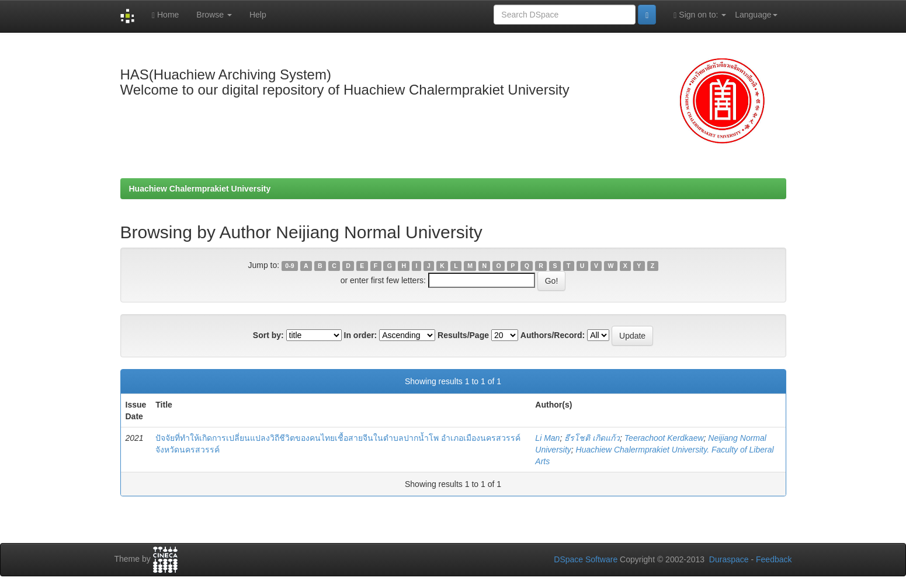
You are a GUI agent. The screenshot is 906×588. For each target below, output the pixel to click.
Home (165, 15)
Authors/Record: (553, 335)
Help (258, 15)
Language (756, 15)
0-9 (289, 266)
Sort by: (268, 335)
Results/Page (463, 335)
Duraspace (729, 559)
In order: (361, 335)
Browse (214, 15)
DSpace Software (586, 559)
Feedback (774, 559)
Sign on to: (700, 15)
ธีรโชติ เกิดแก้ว (592, 438)
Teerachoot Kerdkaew (664, 438)
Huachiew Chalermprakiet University (200, 189)
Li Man (547, 438)
